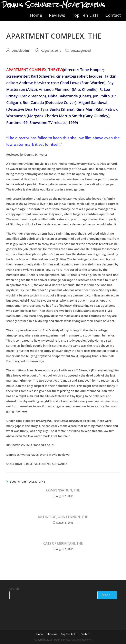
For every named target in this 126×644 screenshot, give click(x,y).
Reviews (57, 15)
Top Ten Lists (85, 15)
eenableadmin (22, 51)
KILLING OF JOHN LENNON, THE (63, 517)
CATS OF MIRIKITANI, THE (63, 543)
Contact (113, 15)
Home (36, 15)
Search (14, 589)
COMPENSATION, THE (63, 490)
